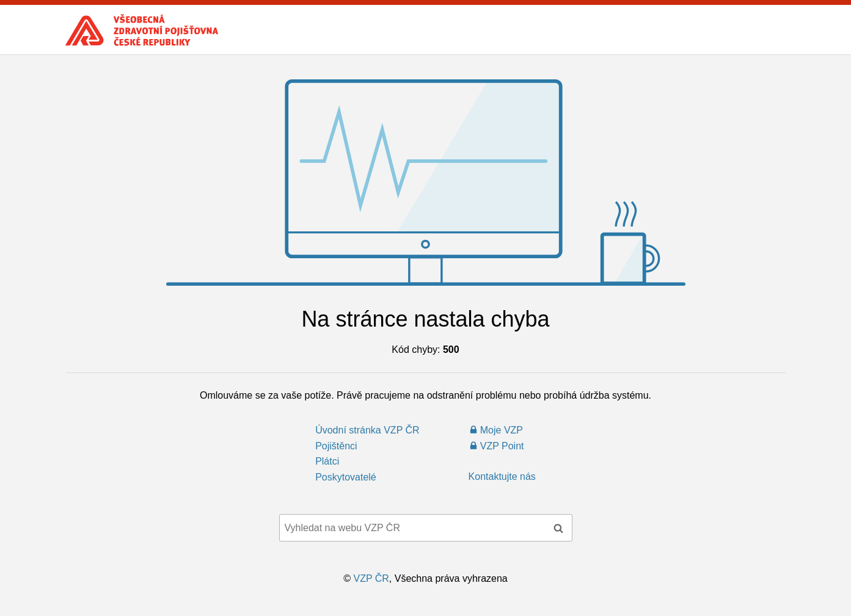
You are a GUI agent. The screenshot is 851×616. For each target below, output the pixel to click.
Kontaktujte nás (502, 476)
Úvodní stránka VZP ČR (367, 430)
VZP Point (502, 446)
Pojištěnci (336, 446)
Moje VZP (502, 430)
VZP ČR (371, 578)
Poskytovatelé (346, 477)
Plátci (327, 461)
